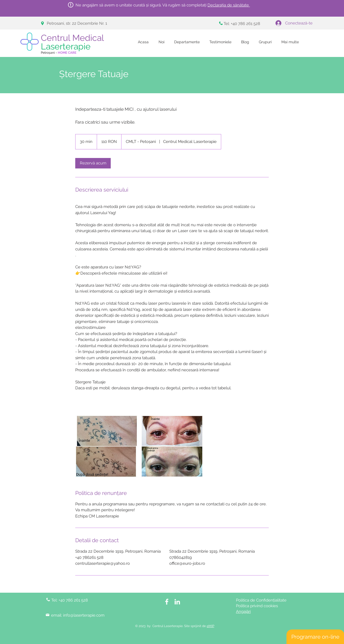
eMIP (210, 626)
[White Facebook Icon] (167, 602)
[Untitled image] (106, 446)
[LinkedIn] (177, 602)
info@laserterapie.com (84, 615)
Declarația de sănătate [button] (229, 5)
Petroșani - (59, 53)
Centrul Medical (74, 42)
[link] (93, 163)
